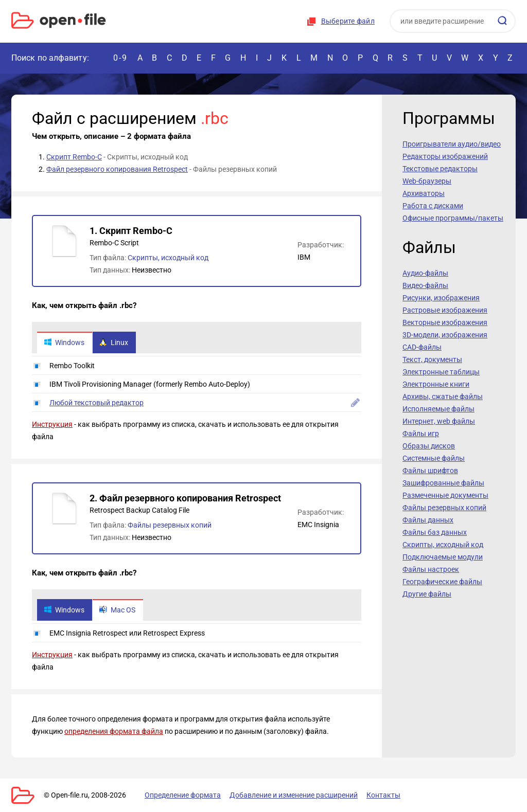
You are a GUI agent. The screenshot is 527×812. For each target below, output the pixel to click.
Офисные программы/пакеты (453, 218)
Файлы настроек (431, 569)
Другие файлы (427, 594)
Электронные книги (436, 384)
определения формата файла (114, 731)
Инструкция (52, 424)
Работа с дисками (433, 206)
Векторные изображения (445, 322)
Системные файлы (434, 458)
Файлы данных (428, 520)
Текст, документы (432, 359)
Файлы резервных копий (170, 525)
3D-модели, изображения (445, 335)
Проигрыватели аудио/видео (452, 144)
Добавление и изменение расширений (294, 795)
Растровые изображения (445, 310)
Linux (114, 342)
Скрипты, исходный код (168, 258)
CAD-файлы (422, 347)
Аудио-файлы (425, 273)
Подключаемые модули (443, 557)
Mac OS (117, 610)
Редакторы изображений (445, 156)
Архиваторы (424, 193)
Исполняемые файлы (438, 409)
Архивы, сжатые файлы (443, 396)
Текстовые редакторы (440, 169)
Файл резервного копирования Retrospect (117, 169)
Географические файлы (442, 582)
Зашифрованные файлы (443, 483)
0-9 (120, 58)
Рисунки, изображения (441, 298)
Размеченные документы (445, 495)
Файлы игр (421, 434)
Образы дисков (429, 446)
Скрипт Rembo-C (74, 157)
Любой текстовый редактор (96, 403)
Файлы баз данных (435, 532)
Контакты (383, 795)
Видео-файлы (425, 285)
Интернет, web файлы (439, 421)
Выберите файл (348, 21)
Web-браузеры (427, 181)
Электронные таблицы (441, 372)
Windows (64, 342)
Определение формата (183, 795)
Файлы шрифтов (430, 471)
